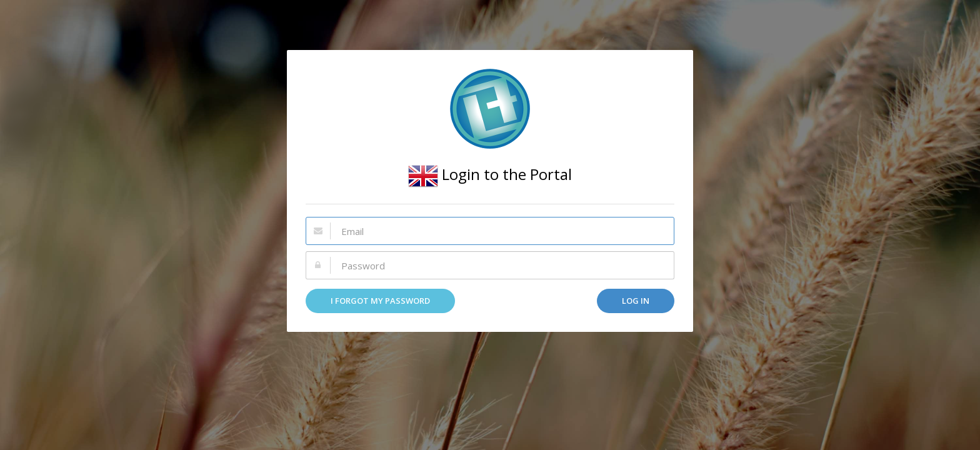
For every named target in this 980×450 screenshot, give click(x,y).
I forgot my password (380, 301)
